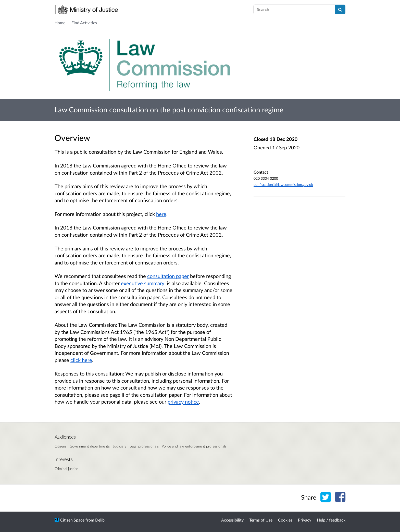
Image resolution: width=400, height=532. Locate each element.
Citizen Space (72, 520)
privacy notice (183, 402)
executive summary (143, 283)
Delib (100, 520)
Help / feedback (331, 520)
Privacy (305, 520)
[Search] (340, 9)
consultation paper (168, 276)
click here (81, 360)
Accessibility (232, 520)
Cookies (285, 520)
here (161, 214)
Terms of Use (261, 520)
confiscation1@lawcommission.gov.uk (283, 184)
